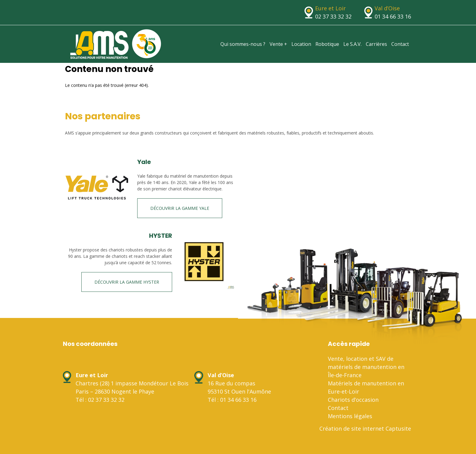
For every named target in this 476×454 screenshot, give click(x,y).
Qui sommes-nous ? (243, 44)
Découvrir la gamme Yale (180, 208)
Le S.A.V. (352, 44)
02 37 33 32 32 (333, 16)
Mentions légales (350, 416)
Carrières (376, 44)
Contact (400, 44)
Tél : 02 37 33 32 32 (100, 400)
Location (301, 44)
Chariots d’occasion (353, 400)
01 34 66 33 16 (393, 16)
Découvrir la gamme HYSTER (127, 282)
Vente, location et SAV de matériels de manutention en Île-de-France (366, 367)
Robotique (327, 44)
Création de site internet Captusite (365, 428)
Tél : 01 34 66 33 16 (232, 400)
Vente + (278, 44)
